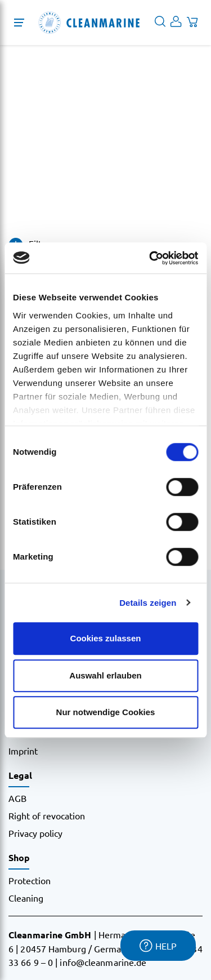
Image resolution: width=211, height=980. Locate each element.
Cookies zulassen (106, 638)
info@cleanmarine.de (103, 962)
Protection (30, 880)
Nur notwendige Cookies (106, 712)
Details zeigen (148, 603)
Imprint (23, 751)
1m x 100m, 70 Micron (85, 179)
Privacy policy (35, 833)
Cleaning (26, 898)
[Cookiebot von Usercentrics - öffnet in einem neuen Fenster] (150, 258)
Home (21, 179)
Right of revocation (47, 815)
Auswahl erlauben (105, 675)
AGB (17, 798)
